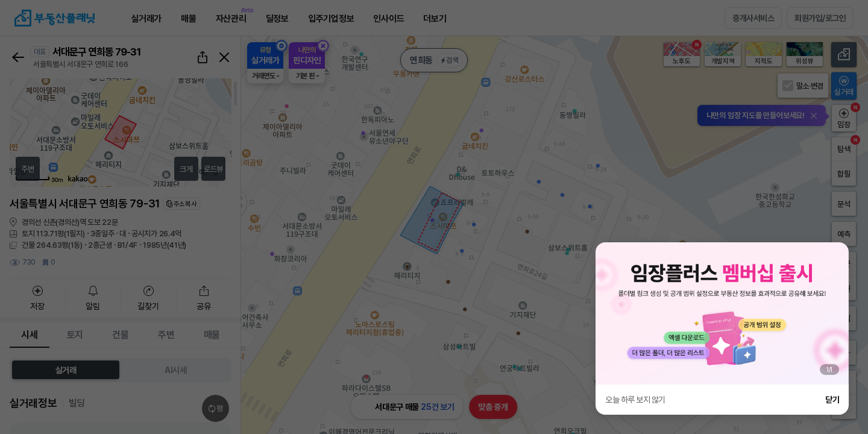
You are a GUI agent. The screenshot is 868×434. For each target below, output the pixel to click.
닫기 (832, 400)
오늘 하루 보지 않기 (635, 400)
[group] (722, 313)
